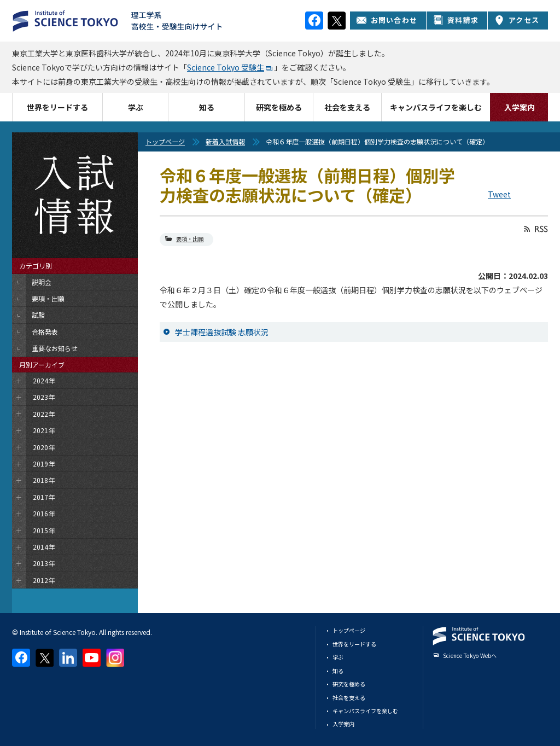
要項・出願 (190, 239)
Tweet (499, 194)
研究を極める (279, 107)
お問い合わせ (387, 20)
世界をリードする (57, 107)
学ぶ (136, 107)
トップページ (165, 141)
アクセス (517, 20)
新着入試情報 (225, 141)
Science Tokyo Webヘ (470, 655)
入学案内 (520, 107)
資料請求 (456, 20)
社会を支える (347, 107)
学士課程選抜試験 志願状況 (222, 332)
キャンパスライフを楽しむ (436, 107)
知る (207, 107)
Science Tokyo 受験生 (226, 67)
